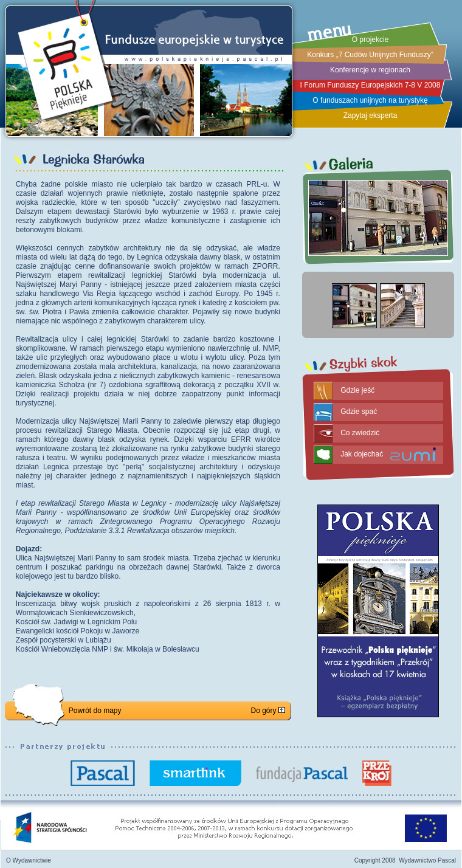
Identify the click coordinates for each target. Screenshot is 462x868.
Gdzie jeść (357, 390)
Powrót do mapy (95, 711)
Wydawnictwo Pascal (427, 860)
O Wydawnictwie (29, 860)
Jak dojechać (362, 454)
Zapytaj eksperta (371, 115)
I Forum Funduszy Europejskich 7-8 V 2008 (371, 85)
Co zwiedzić (360, 433)
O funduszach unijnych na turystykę (370, 100)
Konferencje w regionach (370, 70)
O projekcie (371, 40)
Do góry (267, 711)
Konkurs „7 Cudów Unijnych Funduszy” (370, 55)
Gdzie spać (359, 412)
